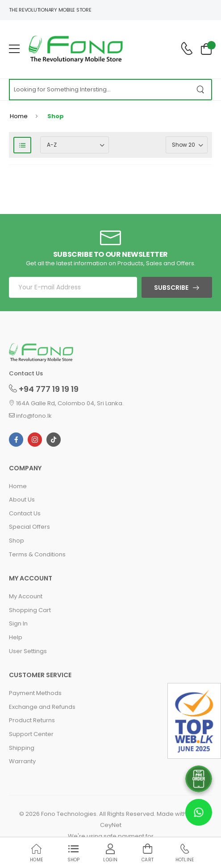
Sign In (18, 623)
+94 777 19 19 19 (44, 389)
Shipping (22, 748)
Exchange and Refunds (42, 707)
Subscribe (171, 288)
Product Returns (32, 720)
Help (16, 637)
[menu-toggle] (14, 49)
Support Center (31, 734)
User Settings (28, 651)
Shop (17, 541)
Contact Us (25, 513)
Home (19, 116)
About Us (22, 500)
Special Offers (29, 527)
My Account (26, 596)
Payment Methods (35, 693)
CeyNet (111, 825)
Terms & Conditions (37, 554)
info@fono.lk (30, 416)
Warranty (22, 761)
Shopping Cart (30, 610)
